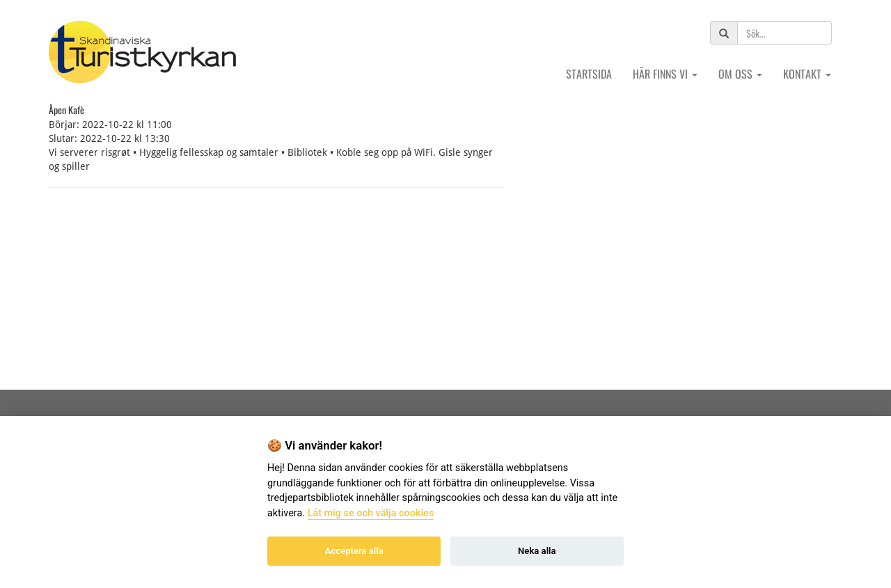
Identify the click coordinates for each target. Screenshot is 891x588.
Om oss (740, 74)
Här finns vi (665, 74)
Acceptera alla (354, 551)
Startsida (589, 74)
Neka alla (537, 551)
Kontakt (807, 74)
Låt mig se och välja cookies (371, 513)
